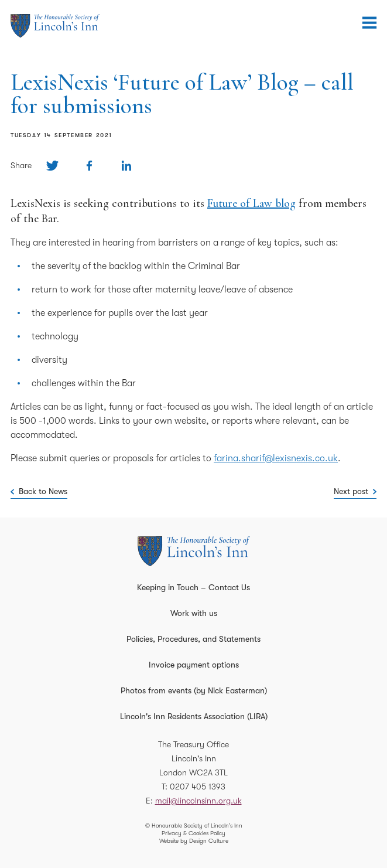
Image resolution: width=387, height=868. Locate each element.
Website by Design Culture (194, 841)
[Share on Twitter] (52, 166)
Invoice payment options (194, 665)
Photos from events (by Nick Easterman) (194, 690)
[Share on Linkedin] (126, 166)
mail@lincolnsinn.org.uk (198, 801)
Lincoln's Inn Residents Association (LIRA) (194, 716)
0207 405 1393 (198, 787)
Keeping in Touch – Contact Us (193, 587)
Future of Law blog (251, 203)
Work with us (194, 613)
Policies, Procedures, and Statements (193, 639)
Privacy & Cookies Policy (193, 833)
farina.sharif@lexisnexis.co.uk (276, 458)
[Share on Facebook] (89, 166)
